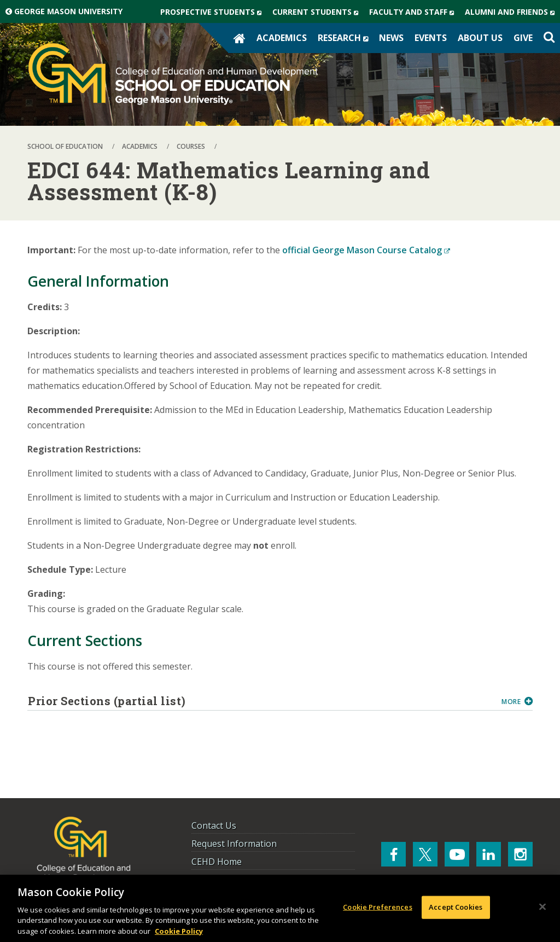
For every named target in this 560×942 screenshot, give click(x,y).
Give (523, 38)
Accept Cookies (456, 908)
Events (431, 38)
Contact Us (214, 825)
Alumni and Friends (512, 12)
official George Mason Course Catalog (366, 250)
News (391, 38)
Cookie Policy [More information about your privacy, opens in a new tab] (179, 932)
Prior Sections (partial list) (261, 701)
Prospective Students (214, 12)
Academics (282, 38)
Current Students (318, 12)
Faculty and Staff (414, 12)
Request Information (234, 844)
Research (346, 38)
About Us (480, 38)
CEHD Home (217, 862)
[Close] (542, 908)
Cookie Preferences (377, 908)
